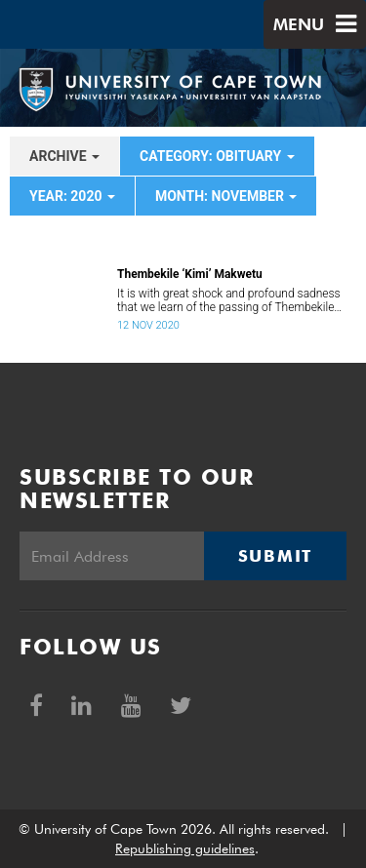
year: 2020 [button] (72, 196)
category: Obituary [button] (217, 156)
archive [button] (64, 156)
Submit (275, 556)
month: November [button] (226, 196)
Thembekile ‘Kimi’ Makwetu (190, 274)
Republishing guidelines (185, 848)
